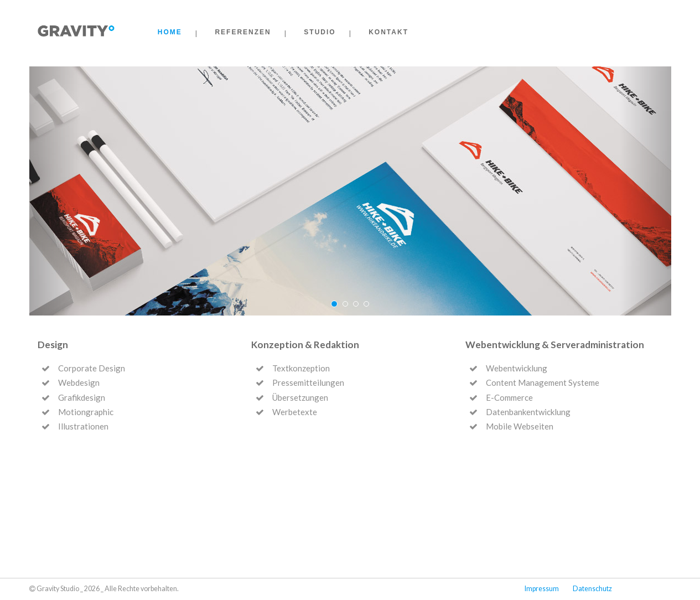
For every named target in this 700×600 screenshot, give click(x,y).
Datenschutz (592, 589)
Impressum (542, 589)
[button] (55, 191)
